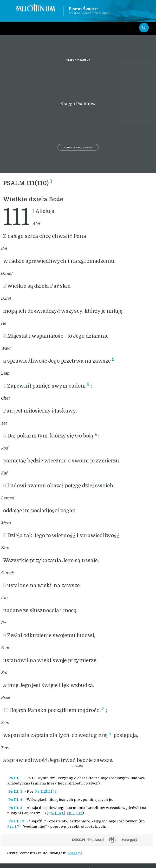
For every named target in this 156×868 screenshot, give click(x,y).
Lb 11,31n (75, 813)
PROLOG (77, 766)
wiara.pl (75, 853)
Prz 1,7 (13, 826)
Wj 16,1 (57, 813)
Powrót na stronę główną (78, 147)
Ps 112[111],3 (46, 791)
